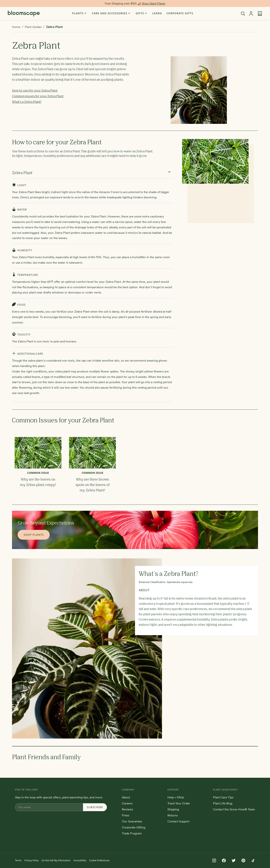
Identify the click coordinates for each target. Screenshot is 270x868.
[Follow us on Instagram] (214, 860)
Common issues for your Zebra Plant (38, 96)
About (126, 797)
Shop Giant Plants (153, 3)
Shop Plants (34, 535)
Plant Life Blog (223, 803)
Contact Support (178, 821)
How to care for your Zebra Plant (35, 91)
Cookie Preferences (99, 860)
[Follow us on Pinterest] (243, 860)
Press (126, 815)
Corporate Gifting (134, 827)
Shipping (173, 809)
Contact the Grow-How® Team (234, 809)
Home (16, 27)
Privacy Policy (32, 860)
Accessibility (80, 860)
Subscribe (95, 807)
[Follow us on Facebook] (224, 860)
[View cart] (260, 14)
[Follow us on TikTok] (253, 860)
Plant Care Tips (223, 797)
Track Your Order (179, 803)
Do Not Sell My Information (56, 860)
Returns (173, 815)
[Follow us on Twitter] (234, 860)
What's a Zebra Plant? (27, 102)
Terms (18, 860)
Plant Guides (33, 27)
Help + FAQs (176, 797)
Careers (127, 803)
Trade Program (132, 833)
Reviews (127, 809)
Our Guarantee (132, 821)
